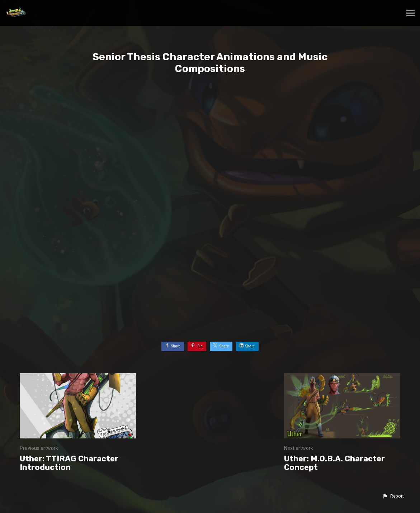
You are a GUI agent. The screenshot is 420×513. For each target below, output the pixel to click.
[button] (393, 496)
